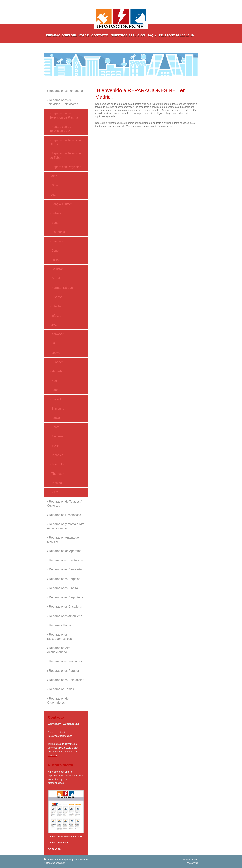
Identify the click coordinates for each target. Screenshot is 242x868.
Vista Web (193, 863)
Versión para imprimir (58, 860)
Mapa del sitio (81, 860)
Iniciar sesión (191, 860)
